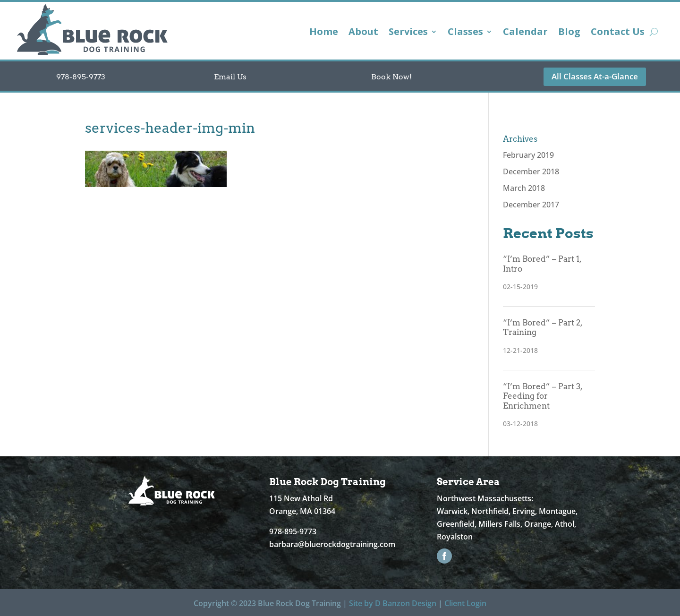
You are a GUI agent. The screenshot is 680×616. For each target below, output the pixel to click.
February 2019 (528, 155)
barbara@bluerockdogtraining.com (332, 544)
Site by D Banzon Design (393, 603)
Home (324, 33)
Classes (465, 33)
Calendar (525, 33)
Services (408, 33)
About (363, 33)
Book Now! (391, 77)
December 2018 (531, 171)
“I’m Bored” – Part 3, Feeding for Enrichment (543, 396)
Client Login (465, 603)
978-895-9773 (81, 77)
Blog (569, 33)
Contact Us (618, 33)
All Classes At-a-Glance (595, 76)
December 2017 (531, 205)
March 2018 (524, 188)
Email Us (230, 77)
